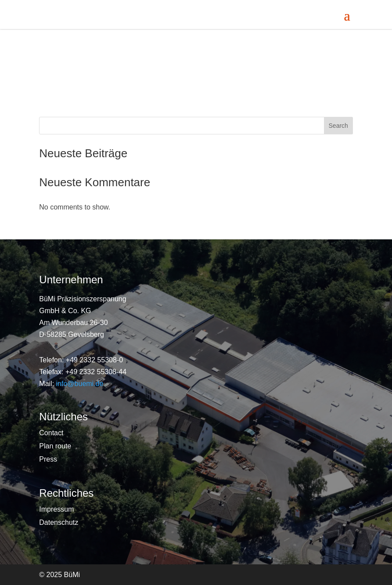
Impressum (56, 510)
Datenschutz (59, 523)
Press (48, 460)
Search (338, 126)
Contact (51, 433)
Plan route (55, 446)
